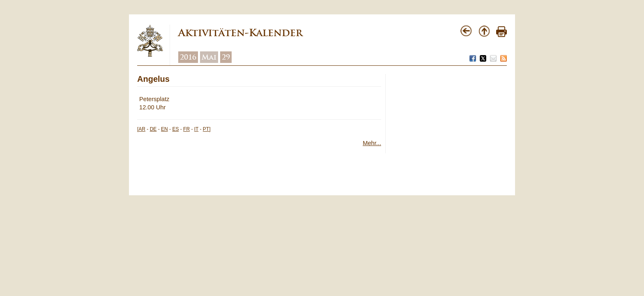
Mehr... (372, 143)
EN (164, 129)
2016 (188, 57)
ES (175, 129)
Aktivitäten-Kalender (240, 33)
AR (142, 129)
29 (226, 57)
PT (206, 129)
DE (153, 129)
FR (186, 129)
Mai (209, 57)
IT (196, 129)
